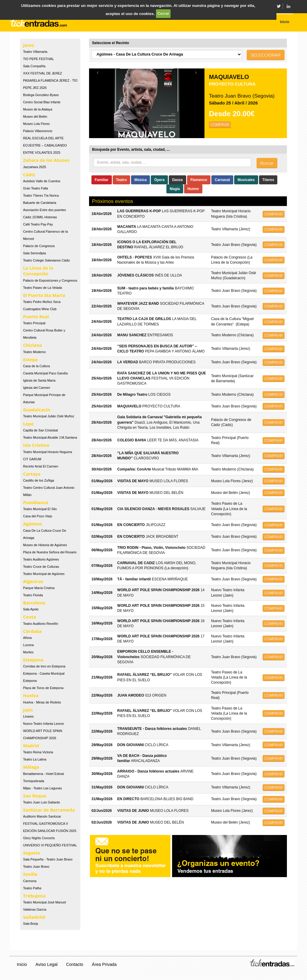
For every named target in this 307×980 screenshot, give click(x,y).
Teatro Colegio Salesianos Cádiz (46, 260)
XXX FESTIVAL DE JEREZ (43, 73)
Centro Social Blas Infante (42, 102)
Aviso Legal (46, 964)
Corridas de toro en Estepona (44, 666)
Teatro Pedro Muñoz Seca (42, 302)
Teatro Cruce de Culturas (41, 567)
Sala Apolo (31, 609)
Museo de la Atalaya (38, 109)
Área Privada (104, 964)
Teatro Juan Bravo (36, 867)
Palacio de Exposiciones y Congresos (50, 280)
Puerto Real (36, 316)
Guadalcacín (37, 410)
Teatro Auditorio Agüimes (41, 559)
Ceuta (30, 617)
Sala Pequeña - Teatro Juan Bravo (48, 859)
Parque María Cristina (39, 588)
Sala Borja (31, 924)
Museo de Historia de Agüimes (45, 545)
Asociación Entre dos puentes (45, 210)
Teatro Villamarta (35, 52)
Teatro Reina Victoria (38, 752)
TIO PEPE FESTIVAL (39, 59)
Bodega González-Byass (41, 95)
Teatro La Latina (35, 759)
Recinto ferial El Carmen (41, 466)
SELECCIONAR (266, 55)
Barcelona (34, 603)
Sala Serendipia (34, 253)
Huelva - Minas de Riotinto (42, 702)
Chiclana (33, 345)
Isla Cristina (36, 445)
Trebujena (34, 896)
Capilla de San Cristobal (40, 430)
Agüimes (33, 524)
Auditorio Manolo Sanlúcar (42, 816)
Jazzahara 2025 (35, 167)
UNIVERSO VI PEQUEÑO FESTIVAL (50, 845)
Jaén (28, 710)
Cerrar (163, 13)
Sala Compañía (34, 66)
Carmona (30, 881)
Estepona (33, 660)
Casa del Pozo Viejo (38, 516)
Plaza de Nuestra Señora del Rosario (50, 552)
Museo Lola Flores (36, 124)
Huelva (31, 695)
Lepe (28, 424)
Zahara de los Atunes (46, 160)
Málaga (31, 767)
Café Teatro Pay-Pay (38, 224)
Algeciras (33, 581)
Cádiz (29, 174)
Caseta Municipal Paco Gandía (45, 373)
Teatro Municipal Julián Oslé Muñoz (49, 416)
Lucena (28, 645)
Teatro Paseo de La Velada (43, 288)
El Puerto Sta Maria (44, 295)
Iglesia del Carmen (37, 388)
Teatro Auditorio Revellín (41, 624)
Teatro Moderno (34, 352)
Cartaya (32, 474)
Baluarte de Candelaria (40, 203)
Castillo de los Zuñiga (39, 480)
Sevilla (30, 874)
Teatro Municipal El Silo (40, 509)
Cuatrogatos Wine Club (40, 309)
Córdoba (32, 631)
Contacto (75, 964)
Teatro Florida (33, 595)
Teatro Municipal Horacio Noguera (48, 452)
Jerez (28, 45)
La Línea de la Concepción (38, 271)
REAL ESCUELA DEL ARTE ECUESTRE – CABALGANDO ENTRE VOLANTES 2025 (45, 145)
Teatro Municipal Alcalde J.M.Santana (50, 437)
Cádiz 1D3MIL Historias (40, 217)
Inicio (22, 964)
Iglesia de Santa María (39, 380)
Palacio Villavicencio (38, 131)
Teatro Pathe (32, 888)
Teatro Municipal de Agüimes (44, 574)
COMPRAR (220, 125)
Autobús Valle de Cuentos (42, 181)
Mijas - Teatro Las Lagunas (42, 788)
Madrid (31, 746)
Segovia (31, 853)
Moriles (28, 652)
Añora (27, 638)
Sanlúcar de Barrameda (49, 810)
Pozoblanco (36, 502)
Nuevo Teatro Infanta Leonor (44, 724)
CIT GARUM (32, 459)
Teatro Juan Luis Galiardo (42, 802)
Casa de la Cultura (36, 366)
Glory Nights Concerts (39, 838)
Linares (28, 716)
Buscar (267, 163)
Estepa (30, 359)
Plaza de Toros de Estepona (43, 688)
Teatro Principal (34, 323)
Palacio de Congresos (39, 246)
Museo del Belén (35, 116)
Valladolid (34, 917)
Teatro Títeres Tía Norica (41, 195)
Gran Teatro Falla (36, 188)
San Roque (35, 796)
